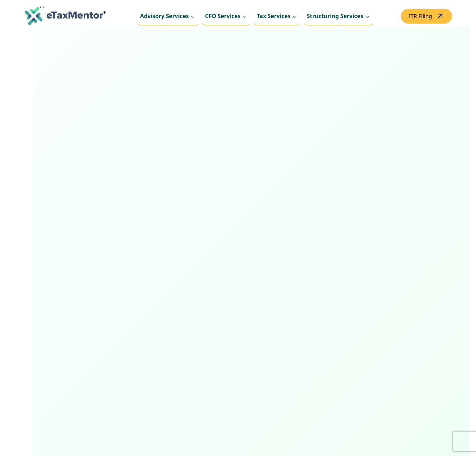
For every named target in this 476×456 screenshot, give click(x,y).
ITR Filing (420, 16)
